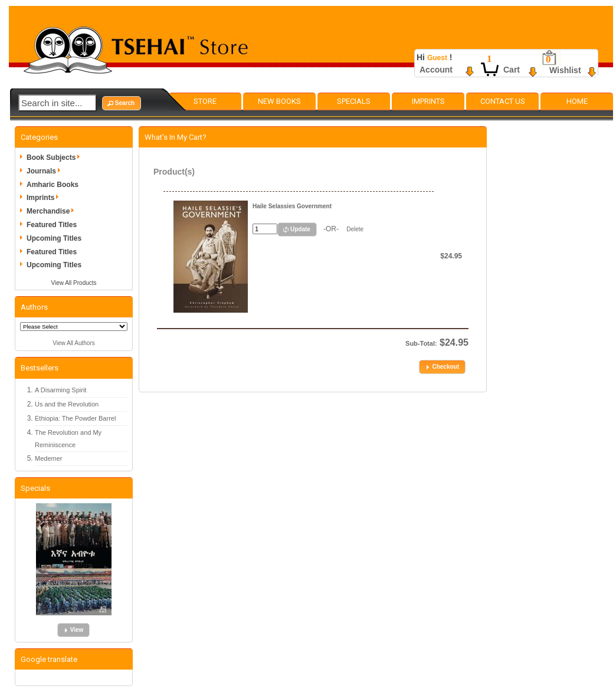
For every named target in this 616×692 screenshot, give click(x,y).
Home (577, 101)
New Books (279, 101)
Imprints (428, 101)
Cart (512, 70)
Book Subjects (55, 158)
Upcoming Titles (54, 238)
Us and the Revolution (67, 404)
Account (436, 70)
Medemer (48, 458)
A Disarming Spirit (60, 390)
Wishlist (565, 70)
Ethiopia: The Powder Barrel (75, 418)
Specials (354, 101)
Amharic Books (53, 185)
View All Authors (74, 343)
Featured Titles (52, 225)
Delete (355, 229)
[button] (122, 103)
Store (205, 101)
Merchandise (52, 211)
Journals (45, 171)
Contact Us (503, 101)
